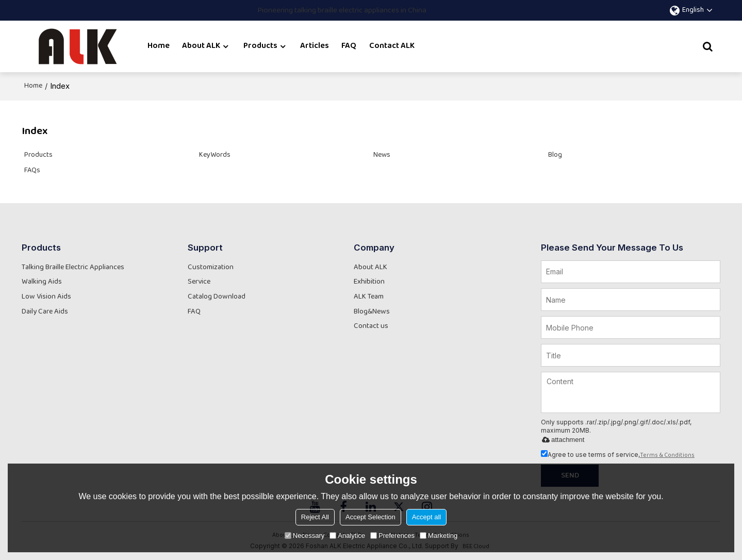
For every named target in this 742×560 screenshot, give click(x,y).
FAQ (349, 46)
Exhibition (369, 282)
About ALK (201, 46)
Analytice (347, 536)
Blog (555, 155)
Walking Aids (42, 282)
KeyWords (215, 155)
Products (260, 46)
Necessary (304, 536)
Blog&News (372, 312)
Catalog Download (217, 297)
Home (159, 46)
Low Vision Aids (46, 297)
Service (199, 282)
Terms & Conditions (667, 456)
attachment (561, 440)
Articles (315, 46)
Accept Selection (370, 517)
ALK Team (369, 297)
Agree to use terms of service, (618, 455)
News (382, 155)
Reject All (315, 517)
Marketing (439, 536)
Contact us (371, 326)
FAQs (32, 171)
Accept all (426, 517)
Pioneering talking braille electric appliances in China (342, 11)
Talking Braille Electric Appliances (73, 267)
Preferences (392, 536)
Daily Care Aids (45, 312)
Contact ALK (392, 46)
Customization (211, 267)
